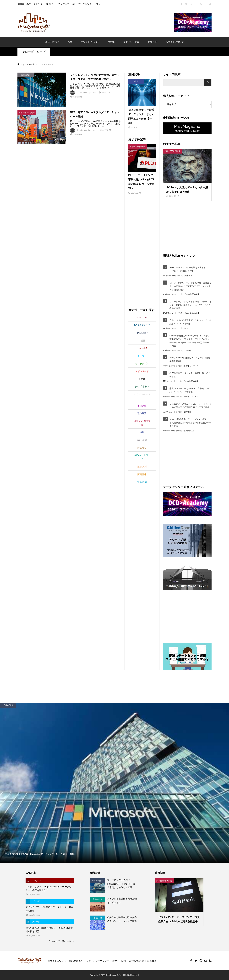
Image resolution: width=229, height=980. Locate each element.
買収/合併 (142, 448)
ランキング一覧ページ (60, 941)
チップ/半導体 (142, 387)
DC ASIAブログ (142, 325)
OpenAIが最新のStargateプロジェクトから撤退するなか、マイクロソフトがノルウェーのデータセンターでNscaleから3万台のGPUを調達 (191, 341)
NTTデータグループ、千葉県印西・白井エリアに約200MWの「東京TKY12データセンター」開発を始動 (190, 286)
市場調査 (142, 406)
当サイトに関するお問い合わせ (128, 961)
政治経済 (142, 413)
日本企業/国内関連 (192, 294)
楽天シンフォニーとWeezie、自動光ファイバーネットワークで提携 (190, 390)
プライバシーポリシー (98, 961)
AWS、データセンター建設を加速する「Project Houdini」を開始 (188, 269)
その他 (142, 379)
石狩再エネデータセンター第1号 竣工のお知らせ (190, 375)
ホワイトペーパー (90, 42)
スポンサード (142, 371)
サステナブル (189, 431)
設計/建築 (188, 275)
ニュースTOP (52, 42)
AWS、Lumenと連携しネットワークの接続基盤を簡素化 (190, 359)
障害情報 (142, 474)
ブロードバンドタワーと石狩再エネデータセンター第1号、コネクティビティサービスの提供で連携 (191, 305)
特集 (70, 42)
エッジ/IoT (142, 348)
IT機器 (142, 341)
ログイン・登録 (131, 42)
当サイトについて (175, 42)
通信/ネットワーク (191, 366)
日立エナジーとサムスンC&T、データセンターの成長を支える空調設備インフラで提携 (191, 406)
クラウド (188, 350)
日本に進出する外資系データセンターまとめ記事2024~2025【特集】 (191, 322)
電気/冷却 (187, 412)
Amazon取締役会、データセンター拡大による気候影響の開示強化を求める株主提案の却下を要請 (191, 423)
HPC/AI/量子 (142, 333)
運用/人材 (142, 467)
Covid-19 (142, 318)
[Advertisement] (112, 23)
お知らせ (152, 42)
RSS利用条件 (76, 961)
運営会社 (152, 961)
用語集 (111, 42)
